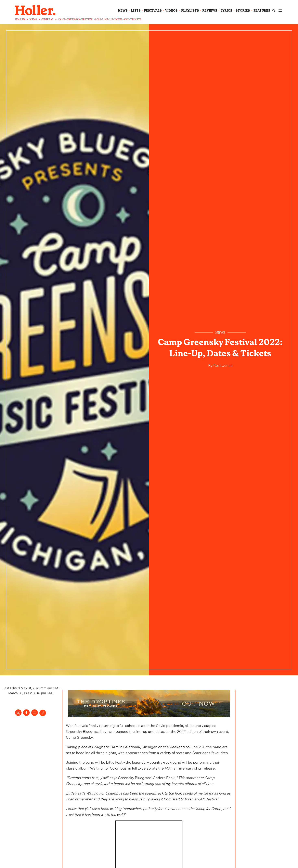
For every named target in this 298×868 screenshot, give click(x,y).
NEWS (33, 19)
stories (243, 11)
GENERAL (48, 19)
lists (136, 11)
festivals (153, 11)
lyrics (226, 11)
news (123, 11)
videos (171, 11)
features (262, 11)
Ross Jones (222, 365)
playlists (190, 11)
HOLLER (20, 19)
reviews (210, 11)
